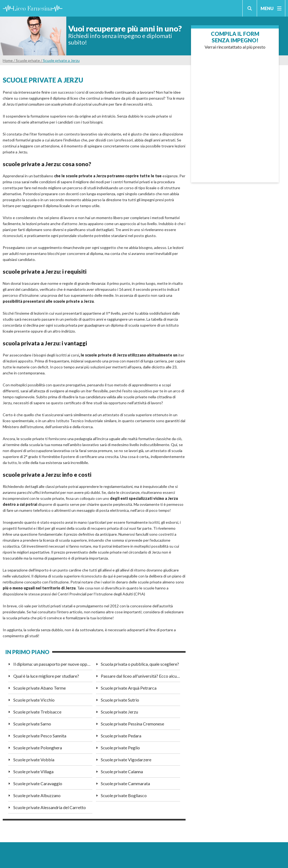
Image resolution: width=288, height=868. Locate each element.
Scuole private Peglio (120, 748)
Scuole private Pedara (121, 736)
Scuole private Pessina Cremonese (132, 724)
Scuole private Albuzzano (37, 795)
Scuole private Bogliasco (124, 795)
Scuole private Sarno (32, 724)
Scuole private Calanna (122, 771)
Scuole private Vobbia (34, 760)
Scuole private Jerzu (119, 712)
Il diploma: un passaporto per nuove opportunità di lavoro (53, 664)
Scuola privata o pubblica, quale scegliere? (140, 664)
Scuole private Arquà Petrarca (129, 688)
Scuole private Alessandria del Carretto (50, 807)
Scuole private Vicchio (34, 700)
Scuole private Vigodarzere (126, 760)
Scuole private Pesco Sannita (40, 736)
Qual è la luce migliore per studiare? (46, 676)
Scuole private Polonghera (38, 748)
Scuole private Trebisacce (37, 712)
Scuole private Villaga (33, 771)
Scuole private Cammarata (125, 783)
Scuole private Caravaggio (38, 783)
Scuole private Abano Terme (40, 688)
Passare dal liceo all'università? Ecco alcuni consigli (140, 676)
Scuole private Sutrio (120, 700)
